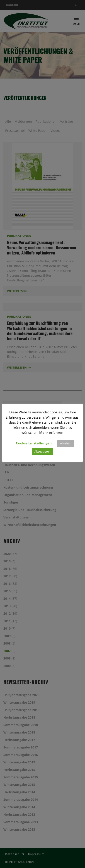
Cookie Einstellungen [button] (34, 443)
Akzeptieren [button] (42, 451)
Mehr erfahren (51, 432)
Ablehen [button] (66, 443)
